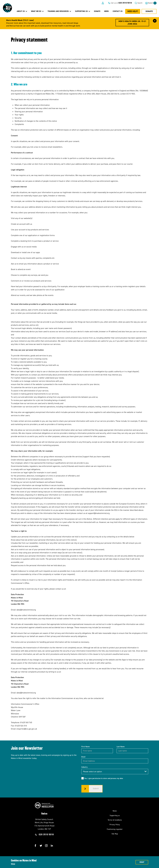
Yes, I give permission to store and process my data (104, 778)
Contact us (118, 11)
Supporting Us (83, 11)
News (106, 11)
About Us (22, 11)
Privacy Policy (115, 825)
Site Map (115, 834)
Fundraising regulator (115, 829)
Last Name (121, 747)
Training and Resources (59, 11)
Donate (97, 11)
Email (83, 757)
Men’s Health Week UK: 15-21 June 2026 (132, 23)
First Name (86, 747)
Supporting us (115, 816)
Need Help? (133, 11)
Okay (142, 862)
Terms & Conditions (115, 820)
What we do (37, 11)
